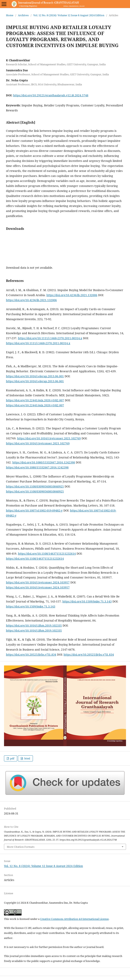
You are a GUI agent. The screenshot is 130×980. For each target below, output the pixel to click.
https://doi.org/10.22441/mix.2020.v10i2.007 (35, 400)
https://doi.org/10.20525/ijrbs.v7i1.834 (31, 655)
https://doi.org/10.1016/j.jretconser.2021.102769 (49, 438)
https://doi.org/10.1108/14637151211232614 (47, 554)
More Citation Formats (21, 847)
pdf (12, 758)
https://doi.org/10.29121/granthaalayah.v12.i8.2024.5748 (51, 95)
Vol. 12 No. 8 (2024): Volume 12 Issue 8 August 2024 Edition (69, 15)
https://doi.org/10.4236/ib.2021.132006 (72, 295)
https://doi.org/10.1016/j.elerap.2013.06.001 (35, 376)
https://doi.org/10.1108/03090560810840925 (35, 486)
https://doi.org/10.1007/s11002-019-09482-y (34, 510)
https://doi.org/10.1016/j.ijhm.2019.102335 (34, 625)
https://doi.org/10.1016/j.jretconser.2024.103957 (38, 582)
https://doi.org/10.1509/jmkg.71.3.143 (87, 601)
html (27, 758)
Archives (23, 15)
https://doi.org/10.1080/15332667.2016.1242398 (44, 462)
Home (10, 15)
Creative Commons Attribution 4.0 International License (74, 919)
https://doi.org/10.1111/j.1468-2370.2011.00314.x (50, 338)
